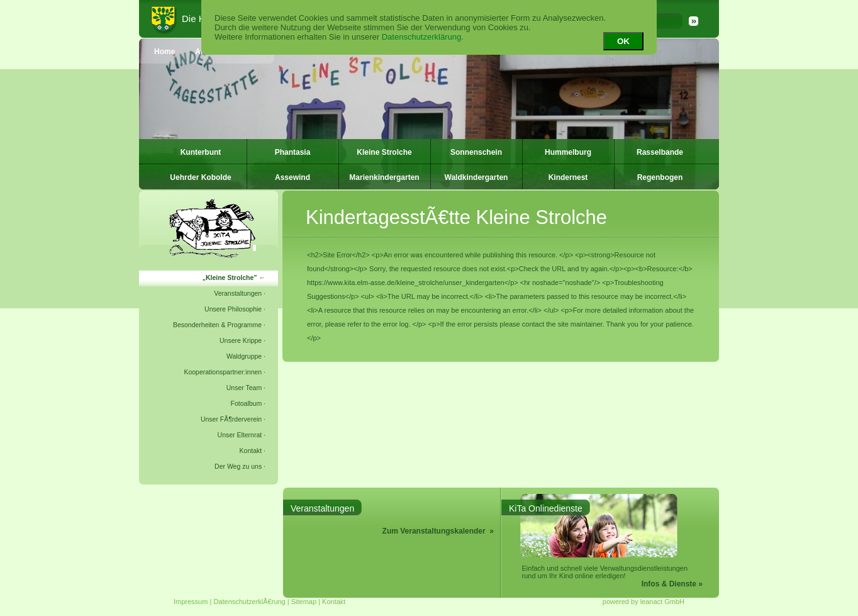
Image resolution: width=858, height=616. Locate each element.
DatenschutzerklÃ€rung (249, 602)
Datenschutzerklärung (421, 37)
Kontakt (251, 451)
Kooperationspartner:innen (223, 372)
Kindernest (568, 177)
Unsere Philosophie (233, 309)
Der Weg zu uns (238, 466)
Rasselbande (660, 152)
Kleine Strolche (384, 152)
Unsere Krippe (241, 340)
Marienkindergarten (384, 177)
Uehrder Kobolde (200, 177)
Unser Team (244, 388)
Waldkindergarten (476, 177)
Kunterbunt (201, 152)
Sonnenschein (476, 152)
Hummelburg (568, 152)
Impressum (191, 602)
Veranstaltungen (238, 293)
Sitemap (304, 602)
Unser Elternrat (240, 435)
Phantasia (293, 152)
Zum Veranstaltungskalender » (438, 531)
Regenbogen (660, 177)
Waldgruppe (244, 356)
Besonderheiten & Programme (217, 325)
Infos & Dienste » (672, 584)
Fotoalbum (247, 403)
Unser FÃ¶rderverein (231, 419)
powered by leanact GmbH (643, 602)
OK (623, 41)
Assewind (292, 177)
